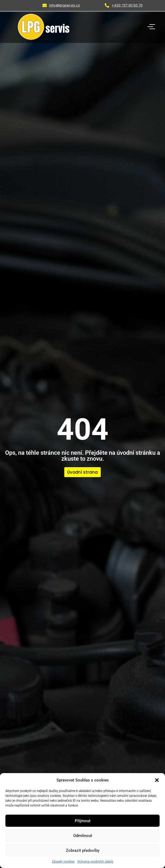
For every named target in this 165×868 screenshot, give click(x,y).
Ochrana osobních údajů (95, 862)
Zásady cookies (63, 862)
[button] (157, 780)
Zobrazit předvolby (83, 850)
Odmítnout (83, 836)
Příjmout (83, 821)
